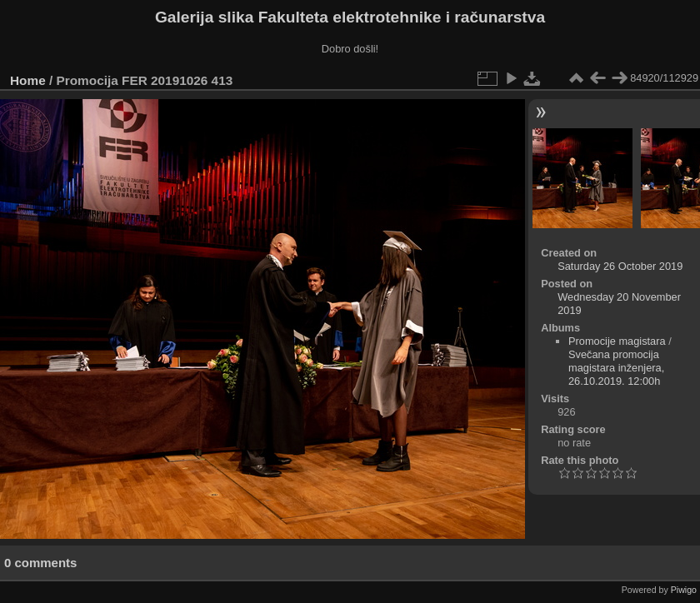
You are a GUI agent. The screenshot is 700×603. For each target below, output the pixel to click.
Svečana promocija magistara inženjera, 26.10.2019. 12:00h (616, 368)
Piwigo (684, 590)
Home (28, 80)
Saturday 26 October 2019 (620, 266)
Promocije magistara (617, 341)
